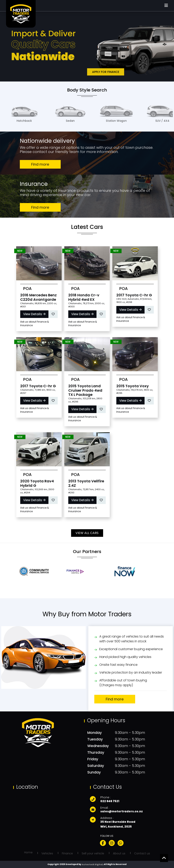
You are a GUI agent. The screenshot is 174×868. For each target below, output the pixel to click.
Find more (40, 164)
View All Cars (87, 533)
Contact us (142, 853)
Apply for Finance (106, 72)
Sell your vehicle (93, 853)
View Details (34, 314)
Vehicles (47, 853)
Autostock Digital (92, 864)
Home (28, 852)
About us (119, 853)
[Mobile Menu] (166, 6)
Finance (67, 853)
